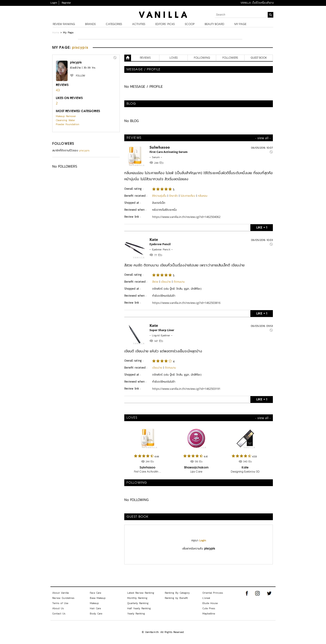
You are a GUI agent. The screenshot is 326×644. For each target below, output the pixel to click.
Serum (156, 157)
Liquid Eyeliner (161, 335)
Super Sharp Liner (162, 330)
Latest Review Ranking (141, 593)
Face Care (95, 593)
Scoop (190, 24)
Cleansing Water (65, 120)
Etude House (210, 603)
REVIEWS (145, 58)
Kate (154, 240)
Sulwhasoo (160, 147)
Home (56, 32)
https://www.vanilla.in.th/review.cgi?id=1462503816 (186, 303)
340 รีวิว (247, 462)
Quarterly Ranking (138, 603)
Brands (90, 24)
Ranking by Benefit (176, 598)
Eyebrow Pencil (160, 244)
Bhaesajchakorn (196, 468)
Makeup (94, 603)
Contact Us (59, 614)
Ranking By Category (177, 593)
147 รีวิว (159, 341)
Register (66, 3)
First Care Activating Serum (169, 152)
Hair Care (95, 608)
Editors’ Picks (165, 24)
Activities (139, 24)
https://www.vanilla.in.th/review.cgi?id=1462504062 (186, 217)
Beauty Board (214, 24)
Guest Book (259, 58)
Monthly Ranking (137, 598)
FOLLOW (80, 76)
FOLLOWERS (63, 144)
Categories (114, 24)
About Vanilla (60, 593)
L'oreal (206, 598)
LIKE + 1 (262, 227)
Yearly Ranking (136, 614)
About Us (58, 608)
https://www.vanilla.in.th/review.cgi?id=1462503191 (186, 389)
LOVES (174, 58)
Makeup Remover (66, 116)
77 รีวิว (158, 255)
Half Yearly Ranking (139, 608)
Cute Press (209, 608)
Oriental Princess (213, 593)
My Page (240, 24)
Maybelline (209, 614)
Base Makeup (98, 598)
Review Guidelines (63, 598)
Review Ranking (64, 24)
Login (54, 3)
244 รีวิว (159, 163)
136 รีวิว (199, 462)
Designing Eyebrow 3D (245, 472)
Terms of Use (60, 603)
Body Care (96, 614)
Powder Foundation (68, 124)
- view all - (263, 138)
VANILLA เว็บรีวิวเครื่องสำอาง (257, 3)
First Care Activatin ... (147, 472)
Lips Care (196, 472)
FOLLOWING (202, 58)
